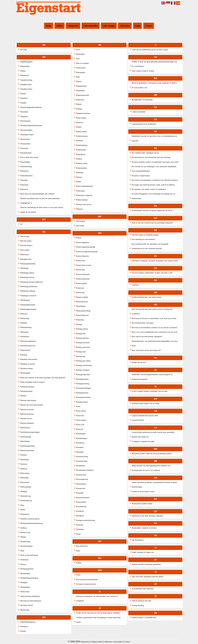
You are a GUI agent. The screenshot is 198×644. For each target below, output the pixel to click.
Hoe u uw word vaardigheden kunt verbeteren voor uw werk (155, 332)
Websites (24, 455)
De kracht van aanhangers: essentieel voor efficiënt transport (155, 180)
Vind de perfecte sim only (142, 601)
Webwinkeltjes (26, 487)
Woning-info (81, 333)
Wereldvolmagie (26, 546)
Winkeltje (80, 172)
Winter (79, 182)
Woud (78, 534)
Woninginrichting (83, 384)
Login (138, 26)
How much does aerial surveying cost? (146, 350)
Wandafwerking (26, 80)
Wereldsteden (25, 541)
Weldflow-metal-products (30, 519)
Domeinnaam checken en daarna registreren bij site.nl (152, 210)
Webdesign (24, 268)
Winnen (79, 177)
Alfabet (59, 26)
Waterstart (24, 189)
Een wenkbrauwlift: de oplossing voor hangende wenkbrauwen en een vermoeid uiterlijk (150, 246)
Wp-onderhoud (82, 546)
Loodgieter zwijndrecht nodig (143, 441)
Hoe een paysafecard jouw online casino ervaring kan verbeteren (152, 311)
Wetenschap (25, 610)
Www (78, 575)
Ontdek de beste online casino (143, 491)
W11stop (24, 50)
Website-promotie (27, 414)
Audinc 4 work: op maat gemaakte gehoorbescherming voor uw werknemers (154, 64)
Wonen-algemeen (83, 242)
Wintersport (80, 191)
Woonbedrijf (81, 434)
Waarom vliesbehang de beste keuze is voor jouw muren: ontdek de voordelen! (42, 210)
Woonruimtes (81, 484)
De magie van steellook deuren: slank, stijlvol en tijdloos (153, 185)
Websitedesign (26, 437)
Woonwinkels (81, 502)
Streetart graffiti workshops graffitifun (146, 564)
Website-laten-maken (28, 400)
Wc (21, 224)
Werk (22, 551)
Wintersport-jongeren (84, 195)
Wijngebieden (81, 86)
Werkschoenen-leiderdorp (30, 596)
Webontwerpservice (28, 346)
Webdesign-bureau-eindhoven (32, 282)
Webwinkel (24, 478)
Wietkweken (81, 68)
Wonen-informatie (83, 274)
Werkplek (24, 582)
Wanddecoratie (26, 84)
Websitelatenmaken (28, 446)
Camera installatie (139, 112)
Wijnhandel (80, 90)
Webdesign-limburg (28, 291)
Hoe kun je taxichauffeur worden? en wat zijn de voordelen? (155, 327)
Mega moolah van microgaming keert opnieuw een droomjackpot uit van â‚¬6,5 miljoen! (151, 468)
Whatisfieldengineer (28, 622)
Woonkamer (81, 466)
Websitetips (25, 459)
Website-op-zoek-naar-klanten (32, 405)
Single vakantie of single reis (143, 552)
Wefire (23, 510)
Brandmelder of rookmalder (142, 100)
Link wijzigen (109, 26)
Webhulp (24, 323)
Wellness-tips (25, 532)
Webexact (24, 314)
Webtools (24, 469)
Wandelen (24, 98)
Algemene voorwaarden (113, 642)
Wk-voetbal (80, 221)
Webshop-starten (27, 368)
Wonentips (80, 320)
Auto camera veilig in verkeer (143, 71)
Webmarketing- (26, 327)
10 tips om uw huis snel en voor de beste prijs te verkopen (98, 613)
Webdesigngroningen (28, 309)
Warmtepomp (25, 121)
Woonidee (80, 452)
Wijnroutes (80, 100)
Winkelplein (81, 154)
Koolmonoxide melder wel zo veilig (145, 403)
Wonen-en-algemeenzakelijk (87, 251)
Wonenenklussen (82, 315)
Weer (22, 505)
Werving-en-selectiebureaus (31, 601)
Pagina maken (97, 642)
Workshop (80, 529)
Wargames (24, 116)
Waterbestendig (26, 166)
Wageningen (25, 66)
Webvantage (25, 473)
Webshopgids (25, 373)
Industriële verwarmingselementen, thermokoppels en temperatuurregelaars (152, 377)
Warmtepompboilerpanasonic (31, 125)
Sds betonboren (138, 540)
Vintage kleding (138, 605)
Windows (80, 122)
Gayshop (135, 285)
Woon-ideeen (81, 411)
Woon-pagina (81, 420)
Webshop (24, 355)
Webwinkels (25, 482)
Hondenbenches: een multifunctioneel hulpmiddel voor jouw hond (155, 343)
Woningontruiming (83, 397)
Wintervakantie (82, 200)
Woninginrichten (82, 379)
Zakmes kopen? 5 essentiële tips (144, 617)
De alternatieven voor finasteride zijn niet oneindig (151, 157)
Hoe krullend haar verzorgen (143, 323)
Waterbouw (24, 171)
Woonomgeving (82, 479)
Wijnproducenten (82, 95)
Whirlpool (24, 626)
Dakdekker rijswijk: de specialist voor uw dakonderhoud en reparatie (154, 138)
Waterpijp (24, 180)
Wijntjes (79, 109)
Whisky (23, 631)
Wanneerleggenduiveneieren (31, 107)
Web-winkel (25, 250)
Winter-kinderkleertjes (84, 186)
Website (23, 396)
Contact (149, 26)
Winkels (79, 159)
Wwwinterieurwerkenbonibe (87, 579)
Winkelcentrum (82, 136)
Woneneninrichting (83, 311)
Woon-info (80, 415)
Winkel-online (81, 132)
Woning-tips (81, 356)
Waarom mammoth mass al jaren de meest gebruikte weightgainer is (40, 201)
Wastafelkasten (26, 153)
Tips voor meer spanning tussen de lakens (148, 577)
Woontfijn (80, 493)
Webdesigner (25, 300)
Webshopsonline (26, 391)
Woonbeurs (80, 443)
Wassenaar (24, 148)
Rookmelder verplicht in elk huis (144, 528)
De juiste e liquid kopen (141, 176)
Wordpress (80, 516)
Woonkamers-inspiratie (85, 470)
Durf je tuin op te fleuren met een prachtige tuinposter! (152, 223)
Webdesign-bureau (27, 277)
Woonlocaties (81, 475)
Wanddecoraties (26, 89)
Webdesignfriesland (28, 305)
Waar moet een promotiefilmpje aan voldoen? (37, 194)
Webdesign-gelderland (29, 286)
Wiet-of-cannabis (82, 63)
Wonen (79, 238)
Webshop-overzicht (27, 364)
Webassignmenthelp (28, 264)
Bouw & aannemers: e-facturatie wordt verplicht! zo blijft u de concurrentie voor (154, 85)
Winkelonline (81, 150)
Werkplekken (25, 587)
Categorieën (73, 26)
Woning (79, 324)
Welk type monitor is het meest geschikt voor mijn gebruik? (43, 377)
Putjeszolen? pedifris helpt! (142, 503)
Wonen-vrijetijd (82, 297)
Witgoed (79, 209)
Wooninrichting (82, 456)
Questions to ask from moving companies (147, 516)
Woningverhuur (82, 402)
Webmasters (25, 336)
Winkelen (80, 141)
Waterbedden (25, 162)
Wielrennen (80, 54)
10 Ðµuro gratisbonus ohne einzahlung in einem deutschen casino (98, 620)
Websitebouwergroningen (30, 432)
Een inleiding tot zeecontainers (143, 239)
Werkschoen (25, 592)
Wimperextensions (83, 113)
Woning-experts (82, 329)
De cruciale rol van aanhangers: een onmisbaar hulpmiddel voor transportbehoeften (154, 169)
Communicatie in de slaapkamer (144, 124)
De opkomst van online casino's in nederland (149, 189)
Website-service (26, 418)
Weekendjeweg (26, 500)
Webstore (24, 464)
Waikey (23, 71)
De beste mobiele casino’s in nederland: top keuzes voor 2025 (155, 162)
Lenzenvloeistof (138, 420)
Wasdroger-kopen (27, 134)
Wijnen (79, 81)
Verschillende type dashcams (143, 589)
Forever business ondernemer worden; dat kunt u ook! (152, 273)
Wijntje (79, 104)
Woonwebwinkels (83, 497)
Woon (78, 406)
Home (49, 26)
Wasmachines (25, 144)
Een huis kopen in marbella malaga (145, 235)
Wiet (78, 59)
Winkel (79, 127)
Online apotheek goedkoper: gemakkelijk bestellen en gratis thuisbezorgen (154, 485)
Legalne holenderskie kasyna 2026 (145, 415)
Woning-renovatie (83, 342)
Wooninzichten (82, 461)
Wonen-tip (80, 288)
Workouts (80, 525)
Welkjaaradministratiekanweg (31, 523)
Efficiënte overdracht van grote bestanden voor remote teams (155, 261)
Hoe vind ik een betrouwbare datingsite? (147, 336)
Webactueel (25, 254)
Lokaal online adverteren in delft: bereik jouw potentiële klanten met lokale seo (153, 434)
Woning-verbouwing (84, 365)
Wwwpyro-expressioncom (86, 584)
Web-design (25, 236)
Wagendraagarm (26, 62)
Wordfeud (80, 511)
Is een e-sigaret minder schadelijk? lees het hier (150, 391)
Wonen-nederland (83, 279)
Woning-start (81, 352)
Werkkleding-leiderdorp (29, 578)
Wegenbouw (25, 514)
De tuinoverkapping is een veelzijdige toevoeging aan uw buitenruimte (153, 196)
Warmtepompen (26, 130)
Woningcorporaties (83, 374)
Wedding (24, 491)
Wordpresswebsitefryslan (85, 520)
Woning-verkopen (83, 370)
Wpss (78, 551)
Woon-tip (79, 429)
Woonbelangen (82, 438)
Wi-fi (78, 50)
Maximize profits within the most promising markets (152, 453)
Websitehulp (25, 441)
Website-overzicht (27, 409)
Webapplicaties (26, 259)
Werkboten (24, 560)
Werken (23, 564)
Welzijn (23, 537)
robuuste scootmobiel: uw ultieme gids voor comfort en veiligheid (97, 598)
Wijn (78, 77)
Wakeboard (24, 75)
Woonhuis (80, 447)
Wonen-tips (80, 292)
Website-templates (27, 423)
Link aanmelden (91, 26)
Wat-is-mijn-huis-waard (29, 157)
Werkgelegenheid (27, 569)
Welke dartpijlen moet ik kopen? (32, 382)
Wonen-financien (82, 256)
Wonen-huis (80, 260)
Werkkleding (25, 573)
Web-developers (26, 245)
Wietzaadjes (80, 72)
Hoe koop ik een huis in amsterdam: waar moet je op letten (154, 318)
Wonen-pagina (81, 283)
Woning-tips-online (83, 361)
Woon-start (80, 424)
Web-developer (26, 241)
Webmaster (24, 332)
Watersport (24, 185)
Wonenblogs (81, 306)
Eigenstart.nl (85, 642)
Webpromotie (25, 350)
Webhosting (25, 318)
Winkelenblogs (82, 145)
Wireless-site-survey (84, 204)
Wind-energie (81, 118)
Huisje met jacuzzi (139, 362)
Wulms (79, 563)
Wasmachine (25, 139)
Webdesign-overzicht (28, 296)
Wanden (23, 103)
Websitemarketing (27, 450)
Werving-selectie (27, 605)
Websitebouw (25, 428)
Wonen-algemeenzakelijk (86, 247)
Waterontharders (26, 176)
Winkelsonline (81, 168)
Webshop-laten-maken (29, 359)
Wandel (23, 94)
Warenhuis (24, 112)
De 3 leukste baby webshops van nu (145, 153)
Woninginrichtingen (84, 388)
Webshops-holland (27, 387)
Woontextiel (81, 488)
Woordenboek (81, 506)
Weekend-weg (26, 496)
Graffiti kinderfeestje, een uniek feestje (147, 297)
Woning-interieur (82, 338)
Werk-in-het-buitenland (29, 555)
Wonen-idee (80, 270)
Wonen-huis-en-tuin (84, 265)
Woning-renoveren (83, 347)
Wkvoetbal (80, 226)
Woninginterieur (82, 393)
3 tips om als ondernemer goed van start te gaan (150, 50)
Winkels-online (82, 163)
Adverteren (125, 26)
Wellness (24, 528)
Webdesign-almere (27, 273)
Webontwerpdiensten (28, 341)
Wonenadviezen (82, 302)
